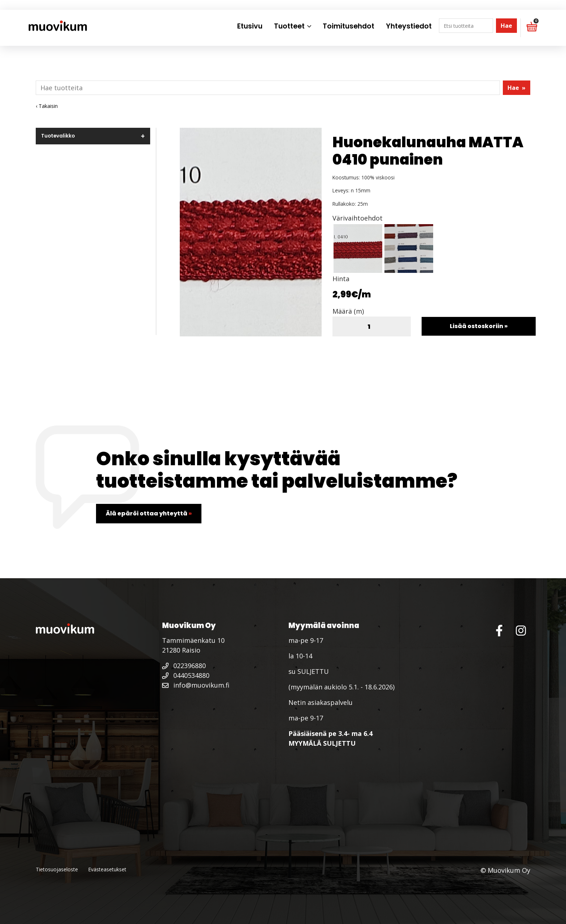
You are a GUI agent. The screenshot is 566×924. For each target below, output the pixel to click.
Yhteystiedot (409, 26)
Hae (506, 26)
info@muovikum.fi (196, 685)
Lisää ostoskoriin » (479, 326)
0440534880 (186, 675)
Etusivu (250, 26)
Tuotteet (289, 26)
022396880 (184, 666)
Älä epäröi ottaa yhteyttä (149, 513)
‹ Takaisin (47, 106)
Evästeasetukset (107, 869)
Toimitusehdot (349, 26)
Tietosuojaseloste (57, 869)
